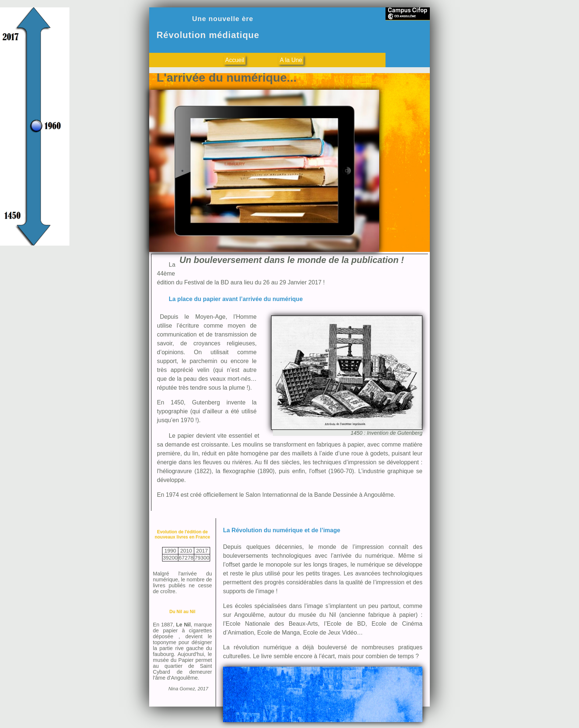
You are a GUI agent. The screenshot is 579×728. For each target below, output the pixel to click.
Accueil (235, 60)
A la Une (291, 60)
